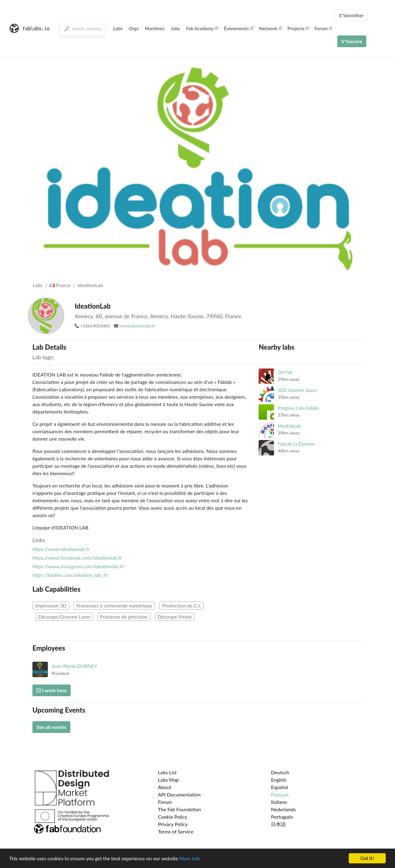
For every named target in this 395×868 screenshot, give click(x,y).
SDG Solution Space (297, 390)
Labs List (167, 772)
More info (190, 859)
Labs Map (168, 780)
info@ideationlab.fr (137, 326)
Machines (155, 28)
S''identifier (351, 15)
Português (282, 817)
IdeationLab (90, 285)
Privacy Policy (173, 824)
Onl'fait (285, 372)
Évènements (238, 28)
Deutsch (280, 772)
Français (280, 794)
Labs (118, 28)
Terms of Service (176, 831)
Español (279, 787)
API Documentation (179, 794)
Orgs (134, 28)
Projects (298, 28)
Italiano (279, 802)
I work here (52, 690)
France (60, 285)
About (165, 787)
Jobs (175, 28)
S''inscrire (352, 41)
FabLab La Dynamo (296, 444)
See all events (51, 727)
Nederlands (283, 809)
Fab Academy (202, 28)
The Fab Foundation (180, 809)
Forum (323, 28)
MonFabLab (289, 426)
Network (270, 28)
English (279, 780)
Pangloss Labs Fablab (298, 408)
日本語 (278, 824)
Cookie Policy (173, 817)
